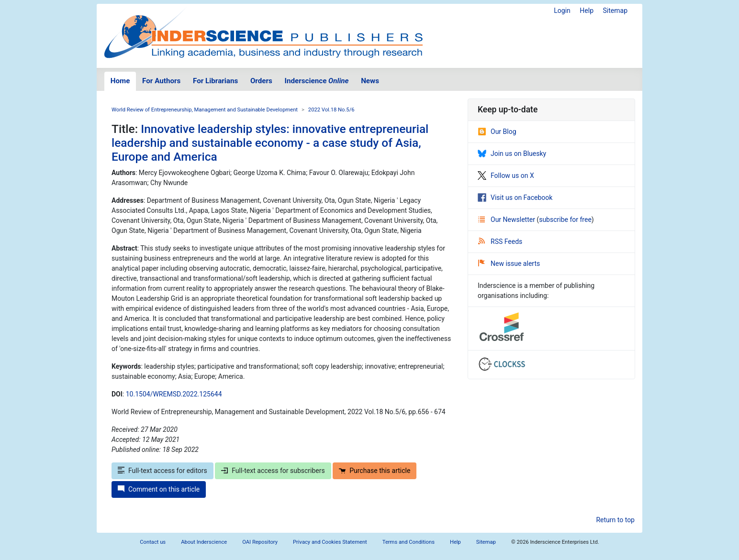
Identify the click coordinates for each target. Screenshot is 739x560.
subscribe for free (565, 220)
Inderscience (317, 81)
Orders (261, 81)
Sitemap (615, 11)
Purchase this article (375, 471)
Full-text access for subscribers (273, 471)
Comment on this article (159, 489)
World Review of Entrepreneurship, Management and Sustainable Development (205, 110)
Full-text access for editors (162, 471)
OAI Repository (260, 542)
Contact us (153, 542)
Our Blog (497, 132)
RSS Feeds (500, 242)
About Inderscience (204, 542)
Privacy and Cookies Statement (330, 542)
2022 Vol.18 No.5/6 (331, 110)
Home (120, 81)
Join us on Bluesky (512, 154)
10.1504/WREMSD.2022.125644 (174, 394)
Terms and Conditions (409, 542)
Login (562, 11)
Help (587, 11)
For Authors (161, 81)
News (370, 81)
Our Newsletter (507, 220)
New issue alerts (509, 264)
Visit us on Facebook (515, 198)
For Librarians (215, 81)
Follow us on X (506, 176)
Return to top (615, 520)
